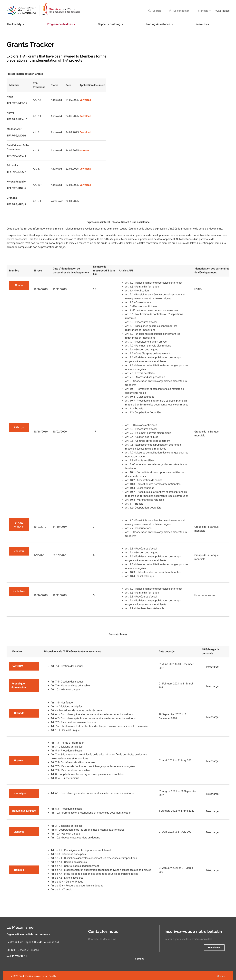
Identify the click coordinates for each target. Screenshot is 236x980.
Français (203, 11)
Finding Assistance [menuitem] (159, 25)
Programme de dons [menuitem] (60, 25)
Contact (139, 959)
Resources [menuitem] (203, 25)
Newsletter (214, 948)
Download (85, 100)
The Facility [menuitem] (16, 25)
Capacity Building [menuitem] (110, 25)
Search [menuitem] (157, 11)
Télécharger (213, 667)
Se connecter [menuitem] (181, 11)
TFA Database (221, 11)
